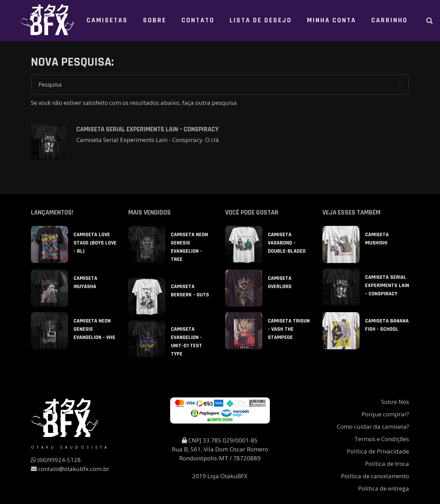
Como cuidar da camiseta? (373, 426)
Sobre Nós (395, 402)
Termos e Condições (382, 439)
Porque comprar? (385, 414)
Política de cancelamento (375, 476)
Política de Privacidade (378, 451)
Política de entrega (384, 488)
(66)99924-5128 (56, 460)
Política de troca (387, 464)
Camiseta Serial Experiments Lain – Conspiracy (147, 129)
